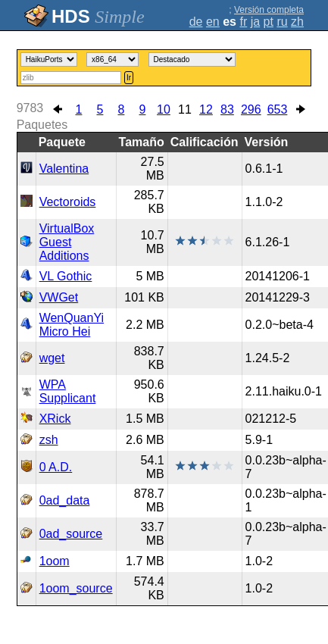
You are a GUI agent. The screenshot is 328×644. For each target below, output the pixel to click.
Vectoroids (68, 202)
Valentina (64, 169)
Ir (129, 78)
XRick (55, 419)
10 (164, 109)
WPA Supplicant (68, 391)
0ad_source (71, 534)
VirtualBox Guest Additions (67, 242)
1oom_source (76, 588)
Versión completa (269, 10)
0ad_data (65, 500)
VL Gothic (66, 276)
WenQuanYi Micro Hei (72, 325)
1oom (55, 561)
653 (278, 109)
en (213, 22)
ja (255, 22)
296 (251, 109)
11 (185, 109)
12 (206, 109)
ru (282, 22)
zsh (49, 440)
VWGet (59, 297)
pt (269, 22)
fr (243, 22)
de (196, 22)
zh (297, 22)
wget (52, 358)
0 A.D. (56, 467)
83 (227, 109)
